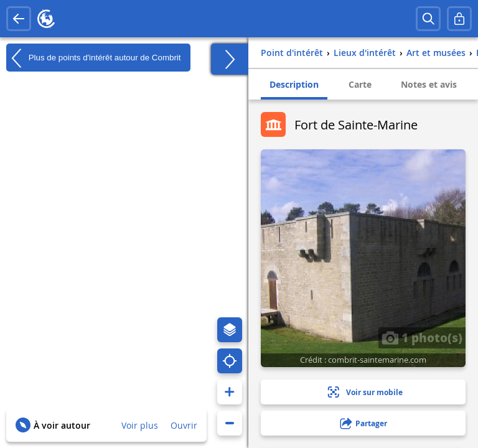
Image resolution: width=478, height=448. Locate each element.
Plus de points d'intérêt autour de (94, 58)
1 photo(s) (422, 337)
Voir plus (140, 425)
